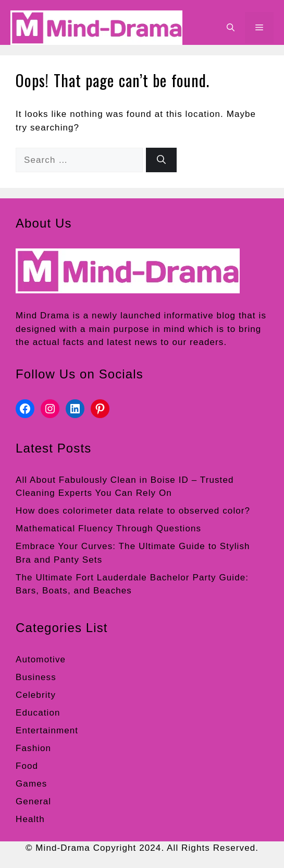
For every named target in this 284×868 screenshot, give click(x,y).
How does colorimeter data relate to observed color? (133, 511)
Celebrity (36, 695)
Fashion (33, 748)
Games (31, 784)
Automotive (41, 659)
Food (27, 766)
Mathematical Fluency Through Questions (108, 528)
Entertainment (47, 730)
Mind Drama (43, 316)
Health (30, 819)
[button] (231, 28)
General (33, 801)
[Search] (161, 160)
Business (36, 677)
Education (38, 713)
